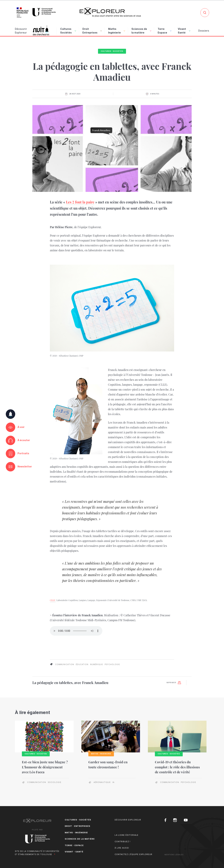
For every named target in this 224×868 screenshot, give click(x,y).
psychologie (112, 664)
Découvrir (21, 31)
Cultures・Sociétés (112, 51)
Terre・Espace (74, 845)
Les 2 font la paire (80, 202)
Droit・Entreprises (78, 826)
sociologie (55, 782)
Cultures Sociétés (68, 31)
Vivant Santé (184, 31)
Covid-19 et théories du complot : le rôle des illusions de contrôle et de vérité (177, 767)
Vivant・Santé (74, 852)
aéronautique (102, 782)
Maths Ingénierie (117, 31)
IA (113, 782)
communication (65, 664)
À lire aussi (122, 848)
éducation (82, 664)
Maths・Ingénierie (76, 833)
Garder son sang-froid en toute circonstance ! (108, 764)
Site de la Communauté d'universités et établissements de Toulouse (37, 853)
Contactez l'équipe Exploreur (133, 854)
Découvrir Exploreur (128, 820)
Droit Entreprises (92, 31)
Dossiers (204, 31)
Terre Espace (165, 31)
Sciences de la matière (141, 31)
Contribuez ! (122, 842)
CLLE (53, 600)
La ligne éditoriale (127, 835)
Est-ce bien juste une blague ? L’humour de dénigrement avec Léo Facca (45, 767)
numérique (97, 664)
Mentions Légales (174, 855)
